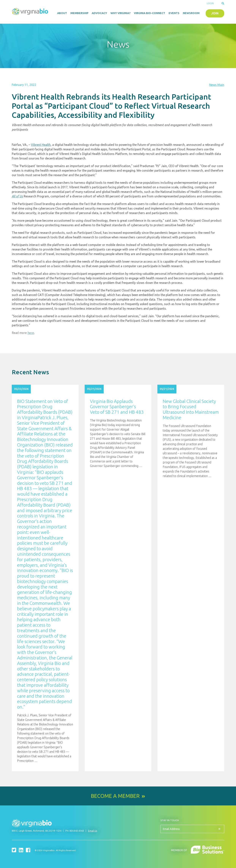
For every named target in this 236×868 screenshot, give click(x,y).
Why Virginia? (121, 13)
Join (215, 13)
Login (210, 3)
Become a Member (115, 796)
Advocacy (99, 13)
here (31, 333)
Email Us (93, 831)
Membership (79, 13)
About (62, 13)
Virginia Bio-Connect (150, 13)
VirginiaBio (30, 12)
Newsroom (191, 13)
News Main (217, 85)
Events (174, 13)
